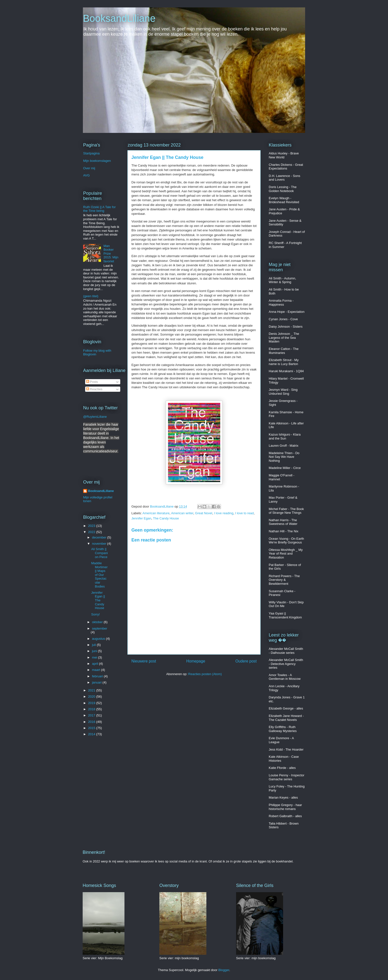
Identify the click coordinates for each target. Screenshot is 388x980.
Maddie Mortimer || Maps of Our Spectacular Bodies (99, 575)
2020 (92, 697)
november (100, 544)
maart (97, 670)
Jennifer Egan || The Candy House (98, 600)
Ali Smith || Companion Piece (99, 553)
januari (97, 682)
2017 (92, 715)
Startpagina (91, 153)
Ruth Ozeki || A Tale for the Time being (99, 209)
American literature (156, 513)
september (100, 628)
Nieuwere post (144, 661)
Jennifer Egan (141, 518)
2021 (92, 690)
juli (95, 645)
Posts (92, 382)
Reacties (94, 389)
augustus (99, 639)
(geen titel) (91, 296)
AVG (86, 175)
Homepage (196, 661)
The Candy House (166, 518)
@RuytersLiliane (95, 417)
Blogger (224, 970)
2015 (92, 728)
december (100, 537)
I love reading (224, 513)
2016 (92, 722)
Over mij (89, 168)
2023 (92, 526)
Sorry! (95, 614)
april (96, 664)
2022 (92, 532)
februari (98, 676)
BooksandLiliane (119, 18)
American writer (182, 513)
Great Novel (204, 513)
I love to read (244, 513)
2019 (92, 703)
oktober (98, 622)
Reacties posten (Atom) (205, 674)
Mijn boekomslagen (97, 161)
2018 (92, 709)
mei (95, 657)
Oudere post (246, 661)
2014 (92, 734)
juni (95, 651)
